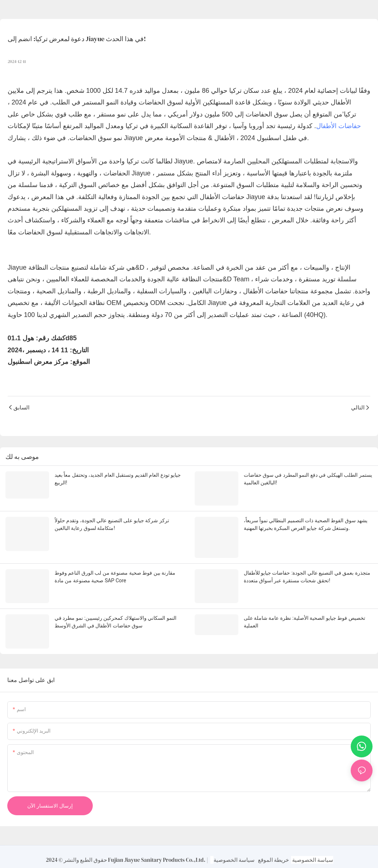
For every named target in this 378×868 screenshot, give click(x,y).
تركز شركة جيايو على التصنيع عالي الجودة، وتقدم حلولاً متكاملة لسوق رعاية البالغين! (112, 523)
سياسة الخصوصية (234, 854)
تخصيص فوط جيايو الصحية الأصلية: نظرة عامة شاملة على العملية (305, 617)
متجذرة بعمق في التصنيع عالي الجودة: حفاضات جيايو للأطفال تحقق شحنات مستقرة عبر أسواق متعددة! (307, 573)
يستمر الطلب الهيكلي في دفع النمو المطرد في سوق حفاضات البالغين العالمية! (308, 479)
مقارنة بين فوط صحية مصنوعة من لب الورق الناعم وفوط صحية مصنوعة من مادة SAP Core (115, 573)
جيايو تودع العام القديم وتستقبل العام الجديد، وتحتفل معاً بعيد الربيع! (118, 479)
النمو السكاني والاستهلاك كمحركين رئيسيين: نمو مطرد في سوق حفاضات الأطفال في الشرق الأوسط (116, 617)
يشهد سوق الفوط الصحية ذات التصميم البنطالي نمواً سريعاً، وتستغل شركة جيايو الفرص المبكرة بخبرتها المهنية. (306, 523)
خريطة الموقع (273, 854)
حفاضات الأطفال (339, 126)
